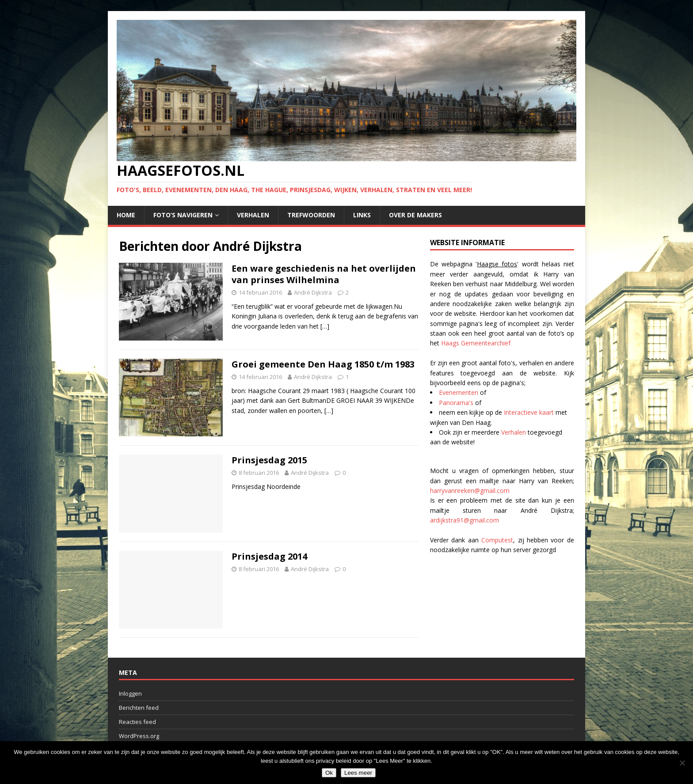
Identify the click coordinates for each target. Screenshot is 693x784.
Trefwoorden (311, 215)
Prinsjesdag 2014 (269, 556)
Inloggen (130, 693)
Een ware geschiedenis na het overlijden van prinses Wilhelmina (324, 274)
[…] (325, 326)
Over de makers (415, 215)
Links (362, 215)
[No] (682, 763)
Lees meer (358, 773)
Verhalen (253, 215)
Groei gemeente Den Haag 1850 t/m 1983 (323, 364)
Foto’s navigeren (183, 215)
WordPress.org (139, 736)
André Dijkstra (313, 292)
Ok (329, 773)
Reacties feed (137, 722)
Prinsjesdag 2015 (269, 460)
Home (126, 215)
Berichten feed (139, 708)
